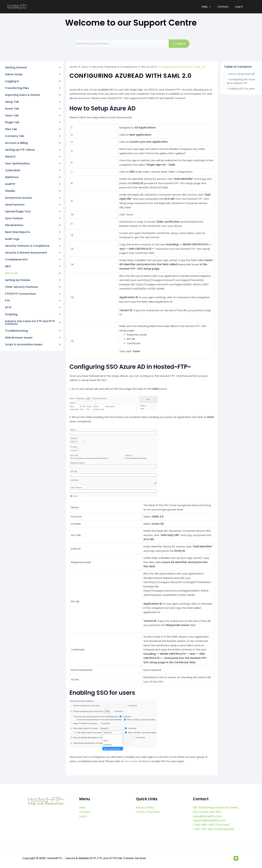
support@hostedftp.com (209, 820)
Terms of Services (148, 812)
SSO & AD (148, 67)
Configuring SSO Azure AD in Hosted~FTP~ (241, 81)
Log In (239, 7)
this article (131, 761)
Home (74, 67)
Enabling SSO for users (242, 89)
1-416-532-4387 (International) (213, 829)
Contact (224, 7)
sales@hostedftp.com (207, 816)
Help (208, 7)
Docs (85, 67)
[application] (211, 7)
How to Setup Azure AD (242, 74)
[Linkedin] (236, 858)
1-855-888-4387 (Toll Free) (211, 825)
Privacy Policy (145, 808)
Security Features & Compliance (115, 67)
